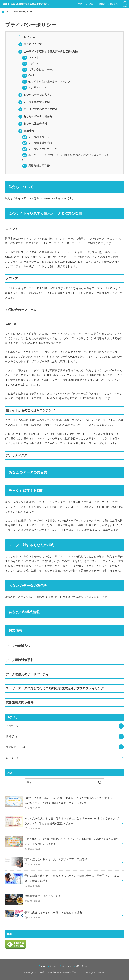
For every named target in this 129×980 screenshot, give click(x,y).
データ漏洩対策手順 (37, 143)
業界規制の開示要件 (37, 166)
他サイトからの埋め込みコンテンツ (46, 81)
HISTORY (101, 4)
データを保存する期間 (34, 102)
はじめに (89, 4)
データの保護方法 (36, 137)
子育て (13, 726)
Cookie (29, 75)
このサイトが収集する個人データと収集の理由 (48, 51)
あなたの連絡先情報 (33, 124)
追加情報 (26, 131)
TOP (80, 4)
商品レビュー (17, 747)
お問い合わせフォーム (38, 70)
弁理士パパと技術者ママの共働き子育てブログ (63, 972)
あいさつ (13, 757)
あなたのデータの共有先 (35, 95)
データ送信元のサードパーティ (44, 149)
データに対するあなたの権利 (38, 109)
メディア (30, 63)
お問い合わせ (114, 4)
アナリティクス (34, 87)
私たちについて (30, 44)
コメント (30, 57)
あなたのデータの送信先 (35, 116)
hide (33, 37)
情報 (11, 736)
